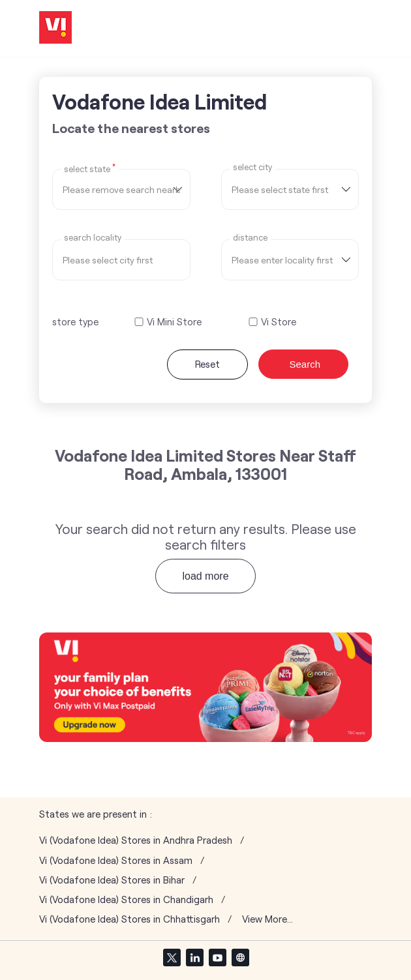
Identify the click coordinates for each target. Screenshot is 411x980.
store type (75, 321)
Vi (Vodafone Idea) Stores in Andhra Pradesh (136, 840)
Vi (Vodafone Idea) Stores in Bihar (112, 880)
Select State (90, 168)
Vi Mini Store (174, 322)
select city (252, 167)
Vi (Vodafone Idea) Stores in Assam (116, 860)
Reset (207, 364)
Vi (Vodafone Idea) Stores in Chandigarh (126, 899)
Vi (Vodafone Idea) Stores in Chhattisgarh (129, 919)
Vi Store (279, 322)
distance (250, 238)
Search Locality (93, 238)
